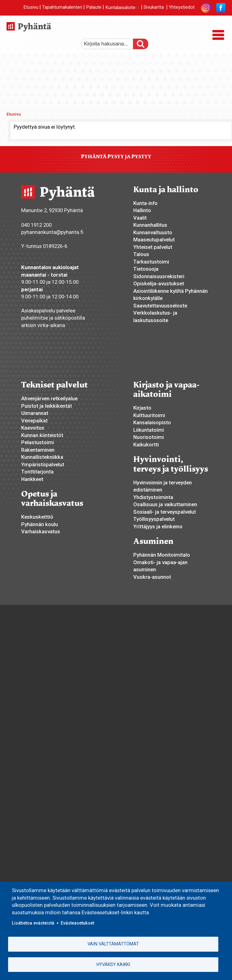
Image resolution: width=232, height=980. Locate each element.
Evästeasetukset (77, 923)
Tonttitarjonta (37, 472)
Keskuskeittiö (37, 517)
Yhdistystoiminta (153, 497)
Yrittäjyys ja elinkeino (158, 526)
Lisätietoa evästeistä (33, 923)
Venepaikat (34, 421)
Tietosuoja (146, 269)
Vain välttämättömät (113, 944)
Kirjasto (142, 408)
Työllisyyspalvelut (154, 519)
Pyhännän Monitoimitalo (162, 555)
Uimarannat (35, 413)
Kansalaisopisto (152, 422)
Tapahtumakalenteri (62, 7)
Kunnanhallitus (150, 225)
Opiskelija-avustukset (159, 283)
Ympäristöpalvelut (43, 464)
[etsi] (111, 44)
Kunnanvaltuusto (153, 232)
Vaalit (140, 218)
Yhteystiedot (182, 7)
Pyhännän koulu (40, 524)
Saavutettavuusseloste (160, 306)
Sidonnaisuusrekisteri (159, 276)
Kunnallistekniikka (42, 457)
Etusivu (31, 7)
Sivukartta (154, 7)
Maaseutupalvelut (154, 240)
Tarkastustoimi (151, 262)
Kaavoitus (33, 428)
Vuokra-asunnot (152, 577)
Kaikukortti (146, 445)
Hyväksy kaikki (113, 964)
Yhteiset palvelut (153, 247)
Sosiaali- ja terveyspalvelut (165, 512)
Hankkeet (32, 479)
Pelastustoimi (38, 442)
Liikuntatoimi (149, 430)
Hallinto (142, 210)
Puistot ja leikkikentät (47, 406)
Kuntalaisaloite (123, 7)
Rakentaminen (38, 450)
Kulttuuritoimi (149, 415)
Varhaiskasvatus (41, 531)
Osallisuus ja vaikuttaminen (165, 504)
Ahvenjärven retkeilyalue (49, 398)
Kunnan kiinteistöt (42, 435)
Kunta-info (145, 203)
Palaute (94, 7)
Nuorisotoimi (149, 437)
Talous (141, 254)
